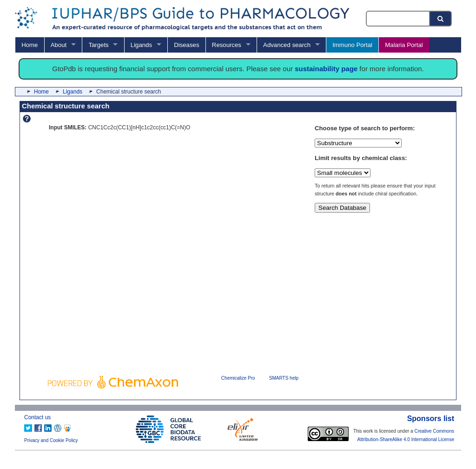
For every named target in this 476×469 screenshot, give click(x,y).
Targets (98, 45)
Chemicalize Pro (238, 378)
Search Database (342, 208)
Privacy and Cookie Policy (51, 440)
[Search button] (441, 19)
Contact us (37, 417)
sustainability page (326, 69)
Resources (227, 45)
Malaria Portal (404, 45)
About (59, 45)
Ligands (141, 45)
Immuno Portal (352, 45)
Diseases (186, 45)
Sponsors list (431, 419)
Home (30, 45)
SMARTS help (284, 378)
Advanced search (287, 45)
